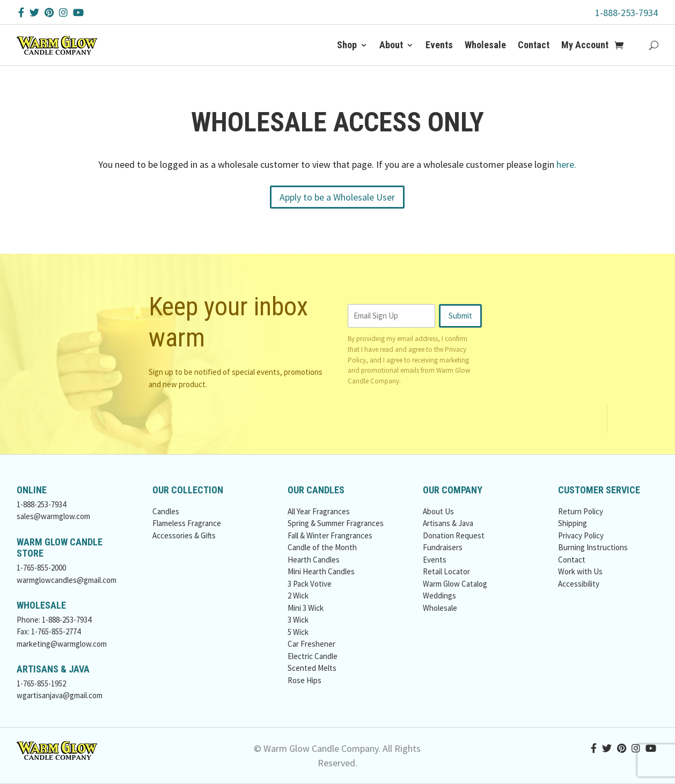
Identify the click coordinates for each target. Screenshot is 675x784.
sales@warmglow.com (53, 516)
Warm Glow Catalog (455, 584)
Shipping (573, 523)
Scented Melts (312, 668)
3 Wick (298, 620)
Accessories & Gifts (184, 535)
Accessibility (579, 584)
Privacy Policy (581, 535)
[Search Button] (654, 45)
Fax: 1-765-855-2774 (49, 631)
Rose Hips (305, 680)
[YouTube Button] (78, 13)
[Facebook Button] (21, 13)
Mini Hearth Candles (321, 571)
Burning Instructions (593, 547)
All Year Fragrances (319, 511)
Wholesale (485, 45)
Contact (534, 45)
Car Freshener (311, 644)
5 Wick (298, 632)
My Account (585, 45)
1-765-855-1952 (41, 683)
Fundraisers (443, 547)
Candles (166, 511)
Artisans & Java (448, 523)
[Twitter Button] (34, 13)
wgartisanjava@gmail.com (60, 695)
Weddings (439, 596)
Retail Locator (446, 571)
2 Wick (298, 596)
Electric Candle (313, 656)
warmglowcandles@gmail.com (67, 580)
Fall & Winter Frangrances (330, 535)
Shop (347, 45)
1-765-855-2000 (41, 568)
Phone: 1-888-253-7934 (54, 620)
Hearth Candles (314, 560)
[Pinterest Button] (49, 13)
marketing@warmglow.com (62, 644)
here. (566, 164)
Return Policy (581, 511)
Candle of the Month (322, 547)
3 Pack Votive (310, 584)
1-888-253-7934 (626, 13)
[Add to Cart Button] (625, 45)
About (391, 45)
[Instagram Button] (63, 13)
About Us (438, 511)
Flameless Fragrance (187, 523)
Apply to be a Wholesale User (337, 197)
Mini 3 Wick (306, 608)
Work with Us (580, 571)
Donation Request (454, 535)
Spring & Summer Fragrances (336, 523)
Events (439, 45)
